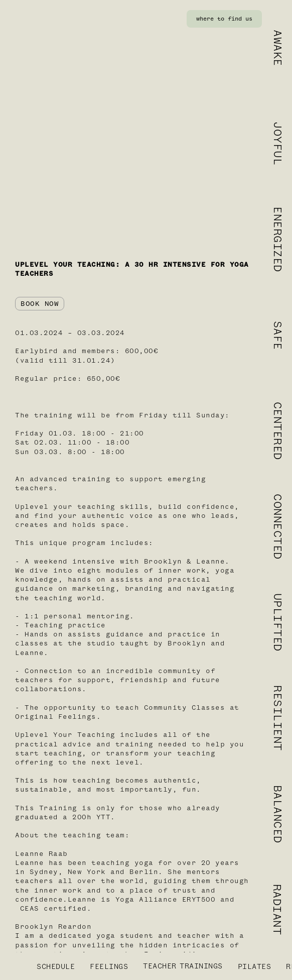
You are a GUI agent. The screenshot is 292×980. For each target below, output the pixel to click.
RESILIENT (277, 718)
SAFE (277, 335)
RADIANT (277, 910)
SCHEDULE (56, 967)
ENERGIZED (277, 239)
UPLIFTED (277, 622)
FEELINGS (109, 967)
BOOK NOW (40, 304)
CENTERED (277, 431)
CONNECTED (277, 527)
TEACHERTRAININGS (183, 966)
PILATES (255, 967)
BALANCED (277, 814)
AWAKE (277, 48)
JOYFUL (277, 143)
